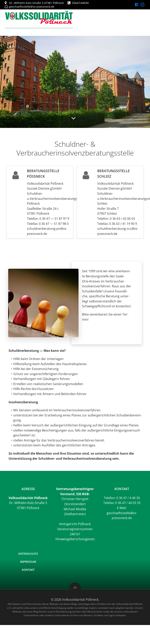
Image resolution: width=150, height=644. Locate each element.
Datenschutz (28, 554)
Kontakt (28, 570)
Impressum (28, 562)
